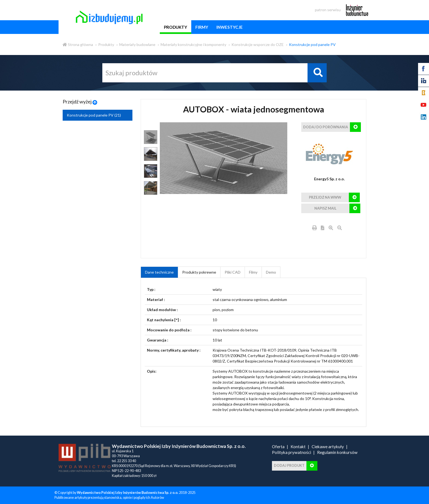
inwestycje (230, 27)
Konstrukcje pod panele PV (312, 44)
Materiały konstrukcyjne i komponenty (193, 44)
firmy (202, 27)
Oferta (278, 447)
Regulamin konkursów (337, 452)
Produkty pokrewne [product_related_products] (199, 272)
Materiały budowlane (137, 44)
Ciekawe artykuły (328, 447)
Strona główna (78, 44)
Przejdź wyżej (80, 102)
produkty (176, 27)
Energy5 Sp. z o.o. (329, 179)
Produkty (106, 44)
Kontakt (298, 447)
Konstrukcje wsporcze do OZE (258, 44)
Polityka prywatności (292, 452)
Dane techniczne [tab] (159, 272)
